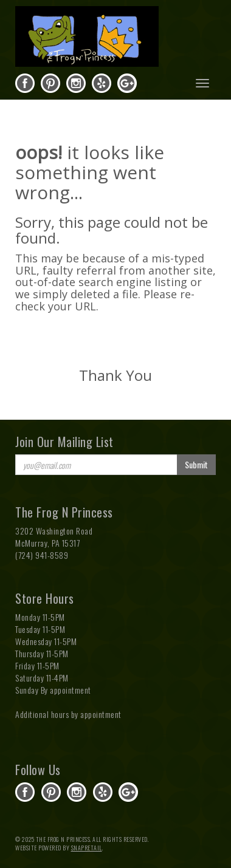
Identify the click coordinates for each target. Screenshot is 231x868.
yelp (102, 83)
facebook (25, 83)
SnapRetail (87, 848)
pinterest (50, 83)
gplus (127, 83)
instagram (76, 83)
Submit (196, 464)
